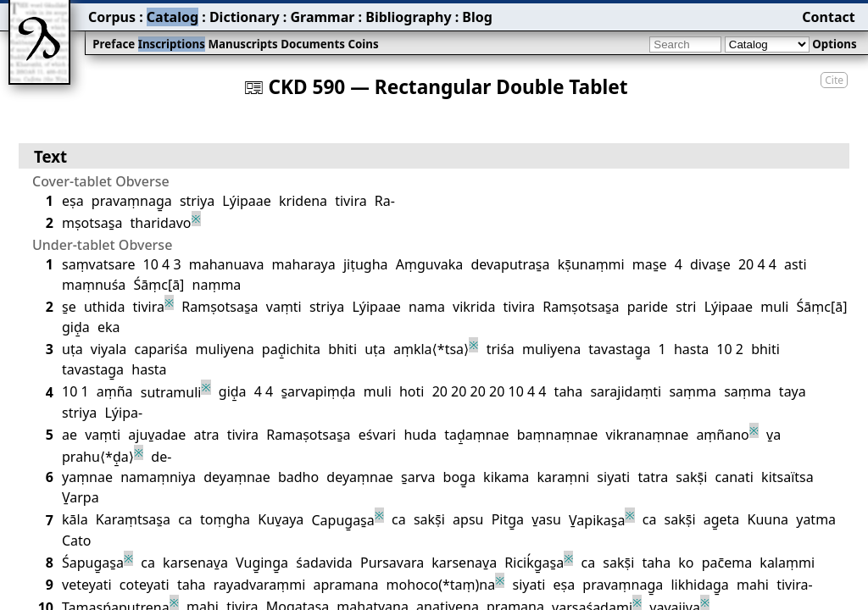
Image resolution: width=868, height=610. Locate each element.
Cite (834, 80)
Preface (114, 44)
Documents (313, 44)
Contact (828, 17)
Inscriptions (172, 44)
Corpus (112, 17)
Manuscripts (242, 44)
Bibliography (408, 17)
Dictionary (245, 17)
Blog (477, 17)
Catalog (172, 17)
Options (834, 44)
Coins (363, 44)
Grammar (322, 17)
